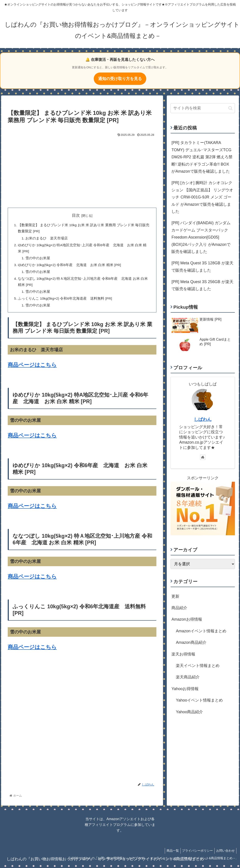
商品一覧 (169, 854)
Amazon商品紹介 (191, 642)
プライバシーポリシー (195, 854)
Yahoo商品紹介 (189, 712)
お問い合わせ (225, 854)
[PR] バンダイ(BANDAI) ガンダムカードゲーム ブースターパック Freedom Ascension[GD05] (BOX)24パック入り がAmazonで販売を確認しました (201, 237)
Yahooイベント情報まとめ (199, 700)
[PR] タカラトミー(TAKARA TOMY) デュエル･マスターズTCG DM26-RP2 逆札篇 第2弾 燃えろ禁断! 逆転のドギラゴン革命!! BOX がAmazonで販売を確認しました (202, 157)
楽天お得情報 (183, 654)
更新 (175, 596)
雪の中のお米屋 (38, 259)
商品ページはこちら (32, 369)
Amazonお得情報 (187, 619)
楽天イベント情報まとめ (198, 666)
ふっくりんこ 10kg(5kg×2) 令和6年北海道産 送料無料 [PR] (66, 302)
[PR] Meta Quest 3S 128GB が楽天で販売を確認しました (202, 267)
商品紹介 (179, 608)
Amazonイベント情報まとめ (201, 631)
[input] (203, 108)
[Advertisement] (82, 171)
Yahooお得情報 (185, 689)
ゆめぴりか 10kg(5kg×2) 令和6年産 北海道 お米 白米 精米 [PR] (70, 267)
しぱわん (203, 419)
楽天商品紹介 (188, 677)
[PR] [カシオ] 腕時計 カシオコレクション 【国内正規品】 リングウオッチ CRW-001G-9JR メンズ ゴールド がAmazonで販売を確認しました (202, 197)
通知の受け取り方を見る (120, 79)
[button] (230, 108)
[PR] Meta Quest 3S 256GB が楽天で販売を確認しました (202, 285)
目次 (76, 215)
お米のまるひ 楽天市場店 (47, 239)
